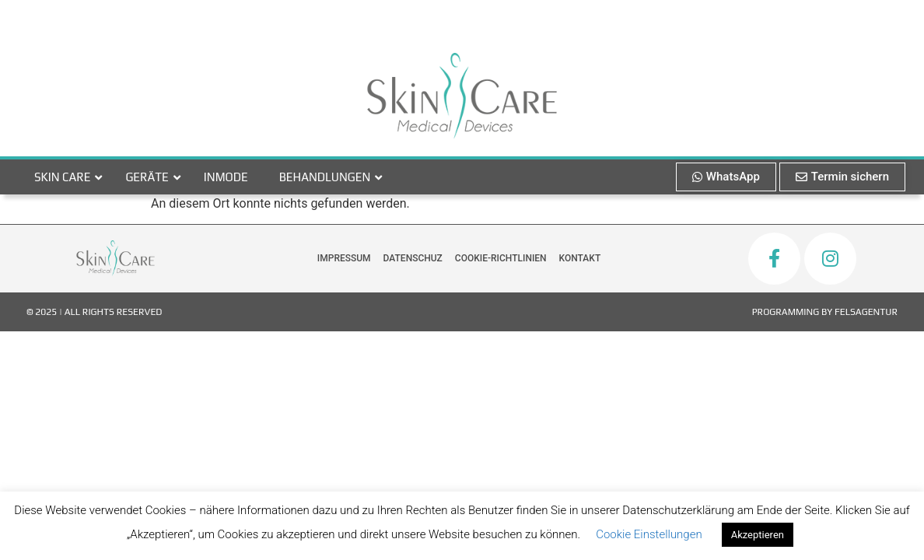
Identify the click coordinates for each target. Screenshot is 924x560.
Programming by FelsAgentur (825, 312)
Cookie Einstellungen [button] (649, 534)
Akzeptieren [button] (758, 535)
